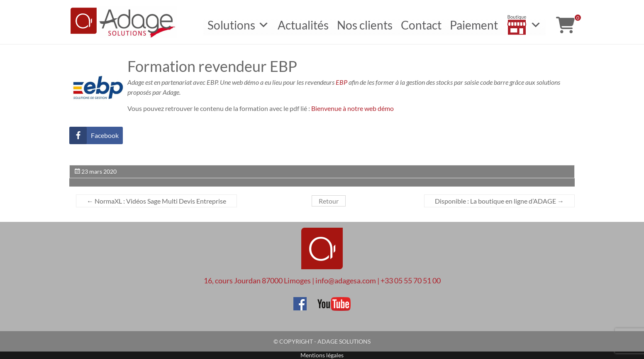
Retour (329, 201)
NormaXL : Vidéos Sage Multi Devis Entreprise (156, 201)
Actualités (303, 25)
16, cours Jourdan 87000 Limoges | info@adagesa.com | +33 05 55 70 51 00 (322, 280)
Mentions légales (322, 355)
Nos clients (365, 25)
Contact (421, 25)
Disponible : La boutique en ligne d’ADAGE (499, 201)
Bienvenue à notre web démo (352, 108)
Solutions (238, 25)
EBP (342, 82)
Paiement (474, 25)
